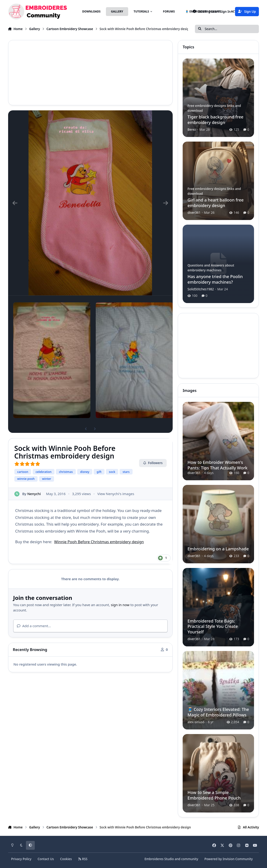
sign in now (120, 605)
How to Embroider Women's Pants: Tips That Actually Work (218, 465)
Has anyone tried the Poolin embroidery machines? (215, 279)
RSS (83, 859)
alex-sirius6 (196, 722)
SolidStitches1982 (201, 289)
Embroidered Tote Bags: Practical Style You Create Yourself (213, 626)
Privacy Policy (21, 859)
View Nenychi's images (116, 494)
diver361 (194, 212)
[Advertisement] (90, 73)
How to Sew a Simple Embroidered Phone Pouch (214, 795)
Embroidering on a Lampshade (218, 549)
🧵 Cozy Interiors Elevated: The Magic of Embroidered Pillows (218, 712)
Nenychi (34, 494)
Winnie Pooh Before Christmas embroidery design (99, 542)
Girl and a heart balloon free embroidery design (216, 203)
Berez (192, 129)
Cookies (66, 859)
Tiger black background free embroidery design (215, 119)
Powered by (229, 859)
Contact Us (46, 859)
